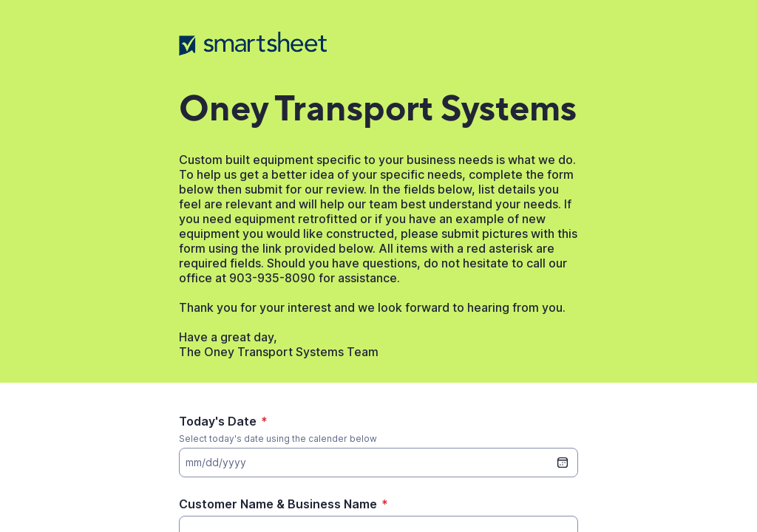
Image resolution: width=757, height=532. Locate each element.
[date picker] (563, 463)
